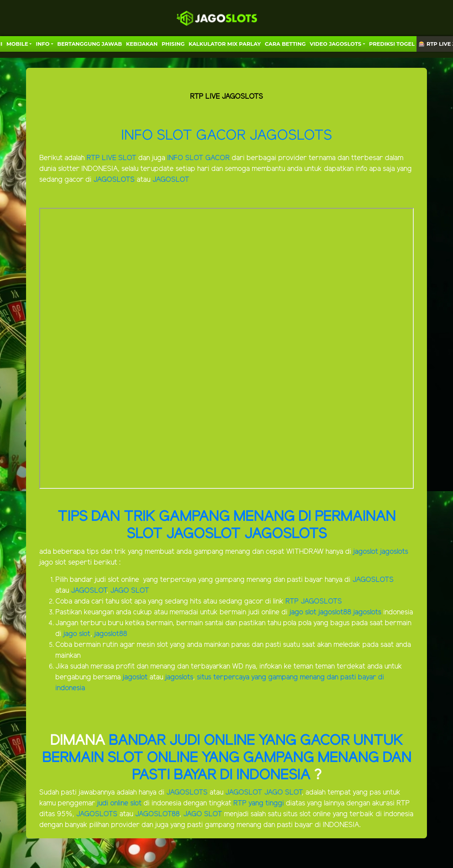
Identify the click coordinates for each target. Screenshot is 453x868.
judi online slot (119, 803)
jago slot (303, 612)
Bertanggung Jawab (90, 44)
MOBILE (17, 44)
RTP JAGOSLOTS (314, 602)
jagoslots (394, 552)
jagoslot (366, 552)
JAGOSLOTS (115, 180)
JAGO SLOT (130, 591)
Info (42, 44)
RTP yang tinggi (259, 803)
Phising (173, 44)
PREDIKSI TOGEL (392, 44)
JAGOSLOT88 (157, 814)
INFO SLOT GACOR (185, 136)
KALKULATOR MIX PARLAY (224, 44)
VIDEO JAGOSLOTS (336, 44)
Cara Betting (285, 44)
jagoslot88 (336, 612)
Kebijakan (142, 44)
